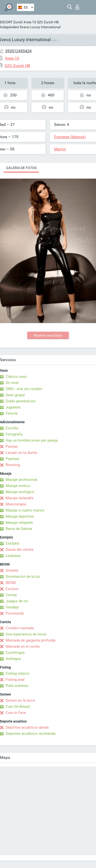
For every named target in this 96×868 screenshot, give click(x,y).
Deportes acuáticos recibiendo (31, 734)
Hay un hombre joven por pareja (32, 440)
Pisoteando (15, 613)
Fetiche (12, 413)
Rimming (13, 465)
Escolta (12, 428)
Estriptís (12, 543)
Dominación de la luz (23, 577)
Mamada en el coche (23, 646)
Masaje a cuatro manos (25, 510)
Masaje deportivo (20, 516)
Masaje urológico (20, 492)
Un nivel (12, 383)
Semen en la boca (20, 700)
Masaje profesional (21, 480)
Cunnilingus (15, 653)
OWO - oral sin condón (24, 389)
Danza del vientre (20, 550)
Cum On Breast (18, 707)
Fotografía (14, 434)
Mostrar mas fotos (48, 335)
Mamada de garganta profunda (30, 640)
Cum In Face (16, 713)
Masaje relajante (19, 523)
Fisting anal (15, 680)
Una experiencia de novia (26, 634)
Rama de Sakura (19, 529)
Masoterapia (16, 504)
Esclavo (12, 589)
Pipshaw (12, 459)
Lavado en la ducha (21, 453)
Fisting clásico (18, 673)
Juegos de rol (17, 601)
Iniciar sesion (77, 7)
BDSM (11, 583)
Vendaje (12, 607)
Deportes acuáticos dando (27, 727)
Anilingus (13, 659)
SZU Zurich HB (48, 22)
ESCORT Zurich (11, 22)
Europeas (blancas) (70, 137)
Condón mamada (20, 628)
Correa (11, 595)
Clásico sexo (16, 377)
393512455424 (18, 51)
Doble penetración (21, 401)
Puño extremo (17, 686)
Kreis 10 (30, 22)
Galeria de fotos (21, 168)
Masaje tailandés (20, 498)
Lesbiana (13, 556)
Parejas (12, 447)
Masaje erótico (18, 486)
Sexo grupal (15, 395)
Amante (12, 570)
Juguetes (13, 407)
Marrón (60, 149)
